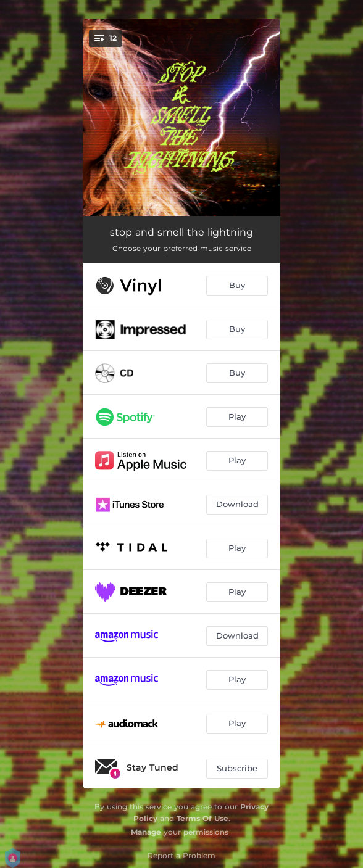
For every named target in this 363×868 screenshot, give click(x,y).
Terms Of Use (202, 818)
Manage (146, 832)
